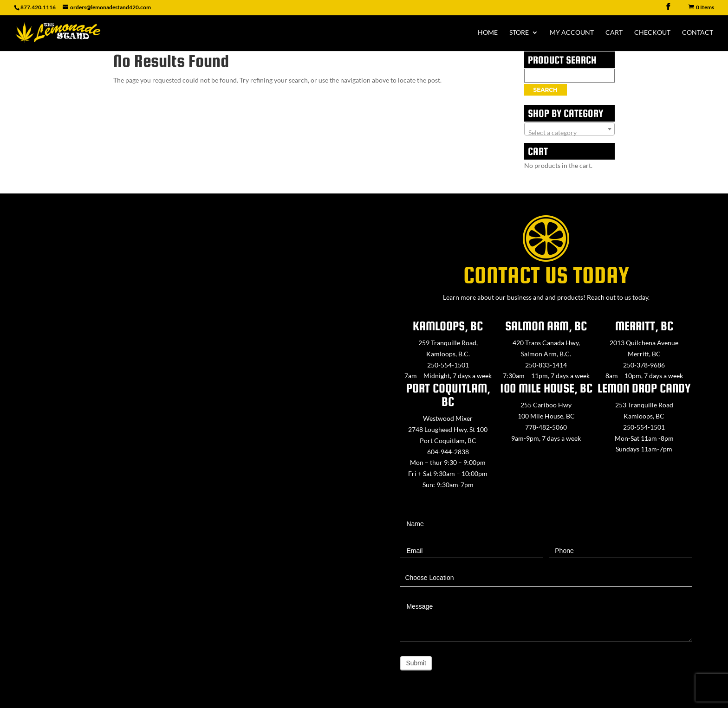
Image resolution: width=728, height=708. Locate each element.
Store (519, 33)
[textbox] (569, 133)
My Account (572, 33)
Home (488, 33)
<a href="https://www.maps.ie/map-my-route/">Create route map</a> (182, 446)
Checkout (652, 33)
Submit (416, 663)
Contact (698, 33)
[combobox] (569, 129)
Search (546, 90)
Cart (614, 33)
